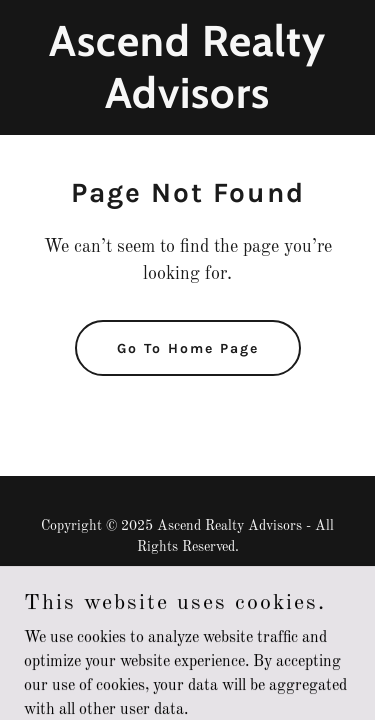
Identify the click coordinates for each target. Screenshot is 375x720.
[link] (187, 104)
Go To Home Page (188, 348)
